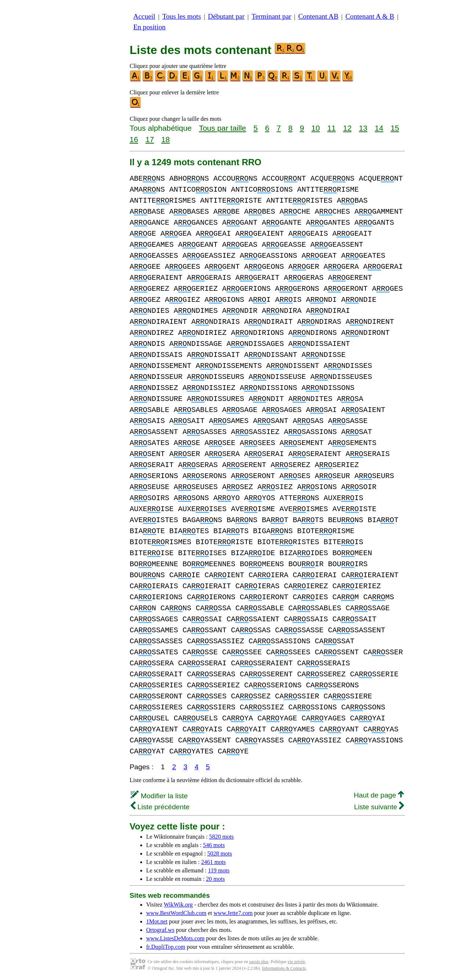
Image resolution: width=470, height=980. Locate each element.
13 (363, 128)
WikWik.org (178, 905)
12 (347, 128)
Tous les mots (182, 16)
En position (149, 27)
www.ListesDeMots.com (175, 938)
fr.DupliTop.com (166, 947)
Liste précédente (160, 807)
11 (331, 128)
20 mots (215, 879)
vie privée (296, 962)
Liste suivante (379, 807)
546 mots (214, 845)
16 (134, 139)
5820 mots (221, 837)
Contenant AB (318, 16)
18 (165, 139)
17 (150, 139)
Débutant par (226, 16)
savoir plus (259, 962)
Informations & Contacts (284, 968)
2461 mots (214, 862)
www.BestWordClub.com (176, 913)
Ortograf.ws (160, 930)
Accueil (144, 16)
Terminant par (271, 16)
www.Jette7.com (233, 913)
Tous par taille (223, 128)
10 (316, 128)
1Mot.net (157, 921)
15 (395, 128)
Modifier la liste (159, 796)
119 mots (219, 870)
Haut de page (379, 795)
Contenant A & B (370, 16)
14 (379, 128)
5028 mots (220, 854)
